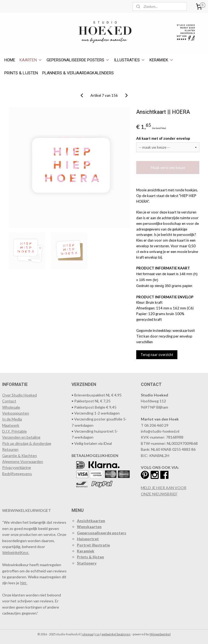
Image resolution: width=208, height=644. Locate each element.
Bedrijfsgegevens (17, 474)
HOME (10, 60)
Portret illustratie (93, 545)
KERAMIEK (162, 60)
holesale (13, 407)
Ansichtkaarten (91, 521)
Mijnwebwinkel (160, 634)
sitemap (88, 634)
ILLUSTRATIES (130, 60)
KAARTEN (31, 60)
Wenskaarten (89, 527)
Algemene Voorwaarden (23, 461)
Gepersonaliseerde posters (102, 533)
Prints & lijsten (90, 557)
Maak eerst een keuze (168, 168)
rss (97, 634)
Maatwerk (11, 425)
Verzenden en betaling (21, 437)
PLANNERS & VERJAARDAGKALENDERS (78, 73)
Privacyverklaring (17, 467)
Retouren (10, 449)
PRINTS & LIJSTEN (21, 73)
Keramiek (86, 551)
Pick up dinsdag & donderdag (27, 443)
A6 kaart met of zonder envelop (163, 138)
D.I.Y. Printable (14, 431)
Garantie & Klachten (19, 456)
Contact (9, 401)
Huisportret (88, 539)
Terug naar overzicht (157, 355)
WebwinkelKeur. (16, 553)
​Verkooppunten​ (16, 413)
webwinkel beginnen (116, 634)
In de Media (12, 419)
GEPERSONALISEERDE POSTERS (78, 60)
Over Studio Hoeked (19, 395)
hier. (24, 583)
